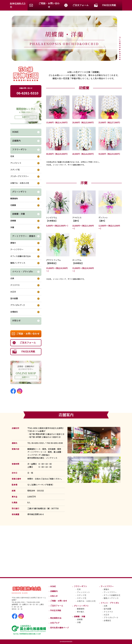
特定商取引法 (56, 618)
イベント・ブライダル (110, 603)
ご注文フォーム (57, 606)
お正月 (106, 615)
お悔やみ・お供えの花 (86, 601)
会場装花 (107, 621)
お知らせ (54, 596)
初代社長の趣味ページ (60, 628)
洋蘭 (79, 623)
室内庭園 (107, 609)
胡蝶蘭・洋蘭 (80, 617)
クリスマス (108, 612)
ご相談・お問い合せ (59, 601)
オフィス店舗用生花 (112, 595)
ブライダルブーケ (111, 618)
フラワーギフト (80, 587)
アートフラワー (107, 587)
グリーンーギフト (81, 606)
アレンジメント (83, 592)
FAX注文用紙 (56, 611)
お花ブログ (55, 623)
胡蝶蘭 (80, 620)
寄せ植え (81, 612)
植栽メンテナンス (111, 598)
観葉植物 (81, 609)
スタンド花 (82, 595)
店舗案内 (54, 591)
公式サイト (26, 377)
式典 (105, 606)
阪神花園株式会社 (18, 5)
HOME (53, 587)
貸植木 (106, 589)
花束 (79, 589)
